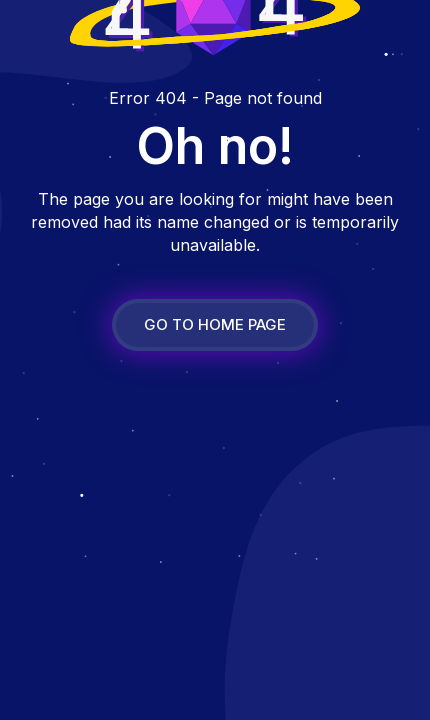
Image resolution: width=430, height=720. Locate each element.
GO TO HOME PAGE (215, 324)
